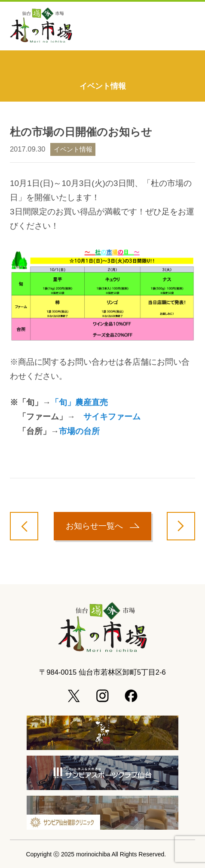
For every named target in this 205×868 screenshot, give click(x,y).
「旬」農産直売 (79, 402)
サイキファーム (112, 417)
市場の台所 (79, 431)
